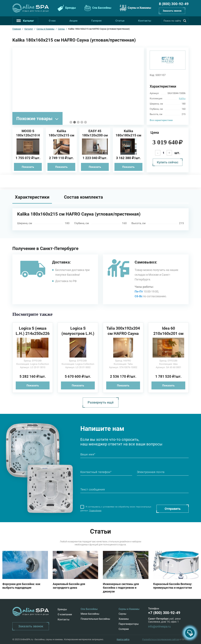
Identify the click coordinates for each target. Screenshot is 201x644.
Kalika (182, 99)
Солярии (124, 629)
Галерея (96, 21)
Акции (73, 21)
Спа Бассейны (97, 8)
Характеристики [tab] (32, 197)
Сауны (122, 614)
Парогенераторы (129, 624)
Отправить (173, 509)
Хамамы (124, 619)
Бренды (66, 8)
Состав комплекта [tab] (83, 197)
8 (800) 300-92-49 (174, 4)
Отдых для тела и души (36, 11)
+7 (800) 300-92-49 (164, 613)
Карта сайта (123, 639)
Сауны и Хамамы (135, 8)
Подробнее (95, 511)
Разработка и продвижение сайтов (161, 639)
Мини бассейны (90, 614)
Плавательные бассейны (95, 619)
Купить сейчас (168, 162)
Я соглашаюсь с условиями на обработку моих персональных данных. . (116, 509)
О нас (52, 21)
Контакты (145, 21)
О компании (65, 614)
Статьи (120, 21)
